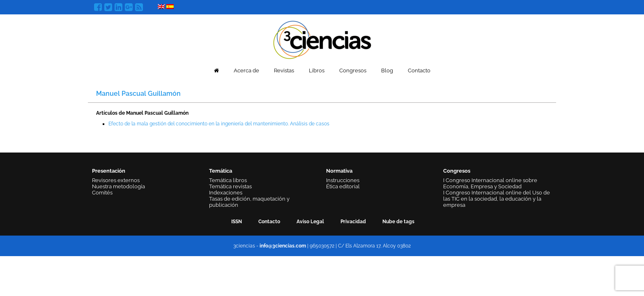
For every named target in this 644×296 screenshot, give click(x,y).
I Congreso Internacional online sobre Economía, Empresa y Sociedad (490, 183)
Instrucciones (343, 180)
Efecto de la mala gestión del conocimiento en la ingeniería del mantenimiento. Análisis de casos (219, 124)
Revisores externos (116, 180)
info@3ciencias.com (283, 246)
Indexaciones (226, 193)
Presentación (109, 171)
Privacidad (353, 222)
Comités (102, 193)
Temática (221, 171)
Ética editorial (343, 186)
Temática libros (228, 180)
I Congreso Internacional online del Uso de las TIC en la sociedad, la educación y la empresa (497, 199)
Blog (387, 71)
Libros (317, 71)
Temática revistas (230, 186)
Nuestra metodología (118, 186)
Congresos (353, 71)
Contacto (419, 71)
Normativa (339, 171)
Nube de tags (398, 222)
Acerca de (246, 71)
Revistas (284, 71)
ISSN (237, 222)
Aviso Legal (310, 222)
